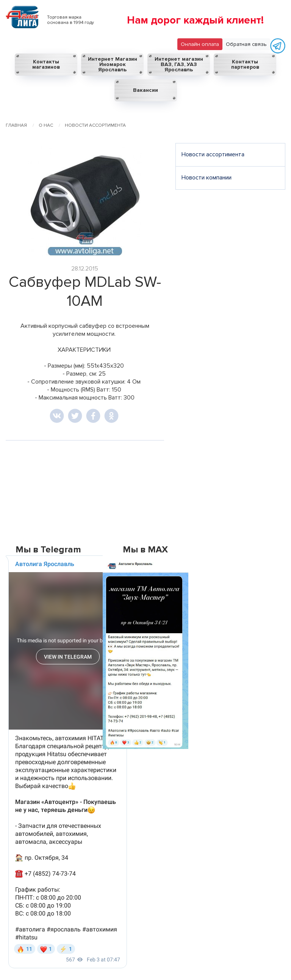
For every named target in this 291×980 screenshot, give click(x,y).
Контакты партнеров (245, 64)
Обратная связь (246, 44)
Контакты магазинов (46, 64)
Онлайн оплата (200, 44)
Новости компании (207, 178)
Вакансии (145, 90)
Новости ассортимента (213, 154)
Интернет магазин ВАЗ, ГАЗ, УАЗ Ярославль (179, 64)
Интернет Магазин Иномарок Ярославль (113, 64)
